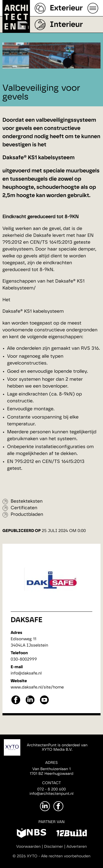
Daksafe (27, 620)
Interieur (66, 25)
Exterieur (66, 8)
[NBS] (31, 834)
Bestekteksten (27, 501)
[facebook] (16, 704)
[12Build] (72, 834)
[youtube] (44, 704)
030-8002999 (24, 659)
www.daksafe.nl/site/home (37, 687)
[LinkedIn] (45, 806)
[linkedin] (30, 704)
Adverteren (77, 847)
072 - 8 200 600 (51, 789)
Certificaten (24, 508)
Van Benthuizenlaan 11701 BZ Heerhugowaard (51, 771)
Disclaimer (53, 847)
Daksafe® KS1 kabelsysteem (33, 311)
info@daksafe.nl (26, 673)
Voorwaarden (28, 847)
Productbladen (27, 515)
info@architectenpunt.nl (52, 794)
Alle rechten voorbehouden (66, 856)
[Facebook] (58, 806)
